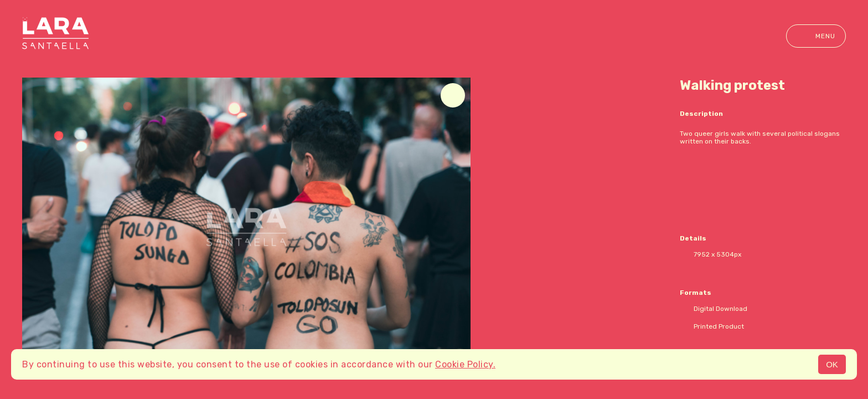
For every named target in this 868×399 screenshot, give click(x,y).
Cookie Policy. (465, 364)
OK (832, 364)
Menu (816, 36)
